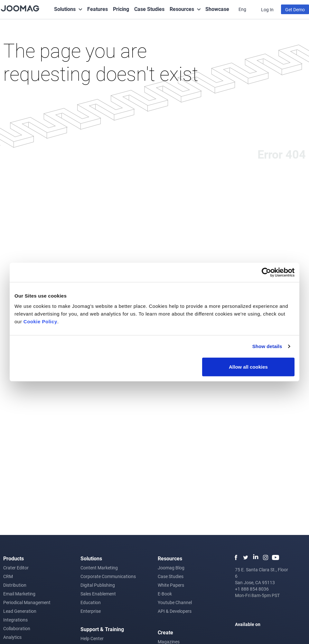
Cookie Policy (40, 321)
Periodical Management (27, 602)
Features (98, 9)
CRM (8, 576)
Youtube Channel (175, 602)
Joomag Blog (171, 568)
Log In (267, 9)
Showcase (217, 9)
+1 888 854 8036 (252, 589)
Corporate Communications (108, 576)
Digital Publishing (98, 585)
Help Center (92, 638)
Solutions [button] (65, 9)
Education (91, 602)
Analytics (12, 637)
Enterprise (91, 611)
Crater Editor (16, 568)
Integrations (15, 620)
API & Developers (175, 611)
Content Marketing (99, 568)
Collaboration (17, 628)
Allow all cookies (248, 367)
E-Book (165, 594)
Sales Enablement (98, 594)
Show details (267, 346)
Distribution (15, 585)
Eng (243, 9)
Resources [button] (182, 9)
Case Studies (149, 9)
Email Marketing (19, 594)
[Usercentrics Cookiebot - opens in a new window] (266, 272)
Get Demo (295, 9)
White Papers (171, 585)
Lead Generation (20, 611)
